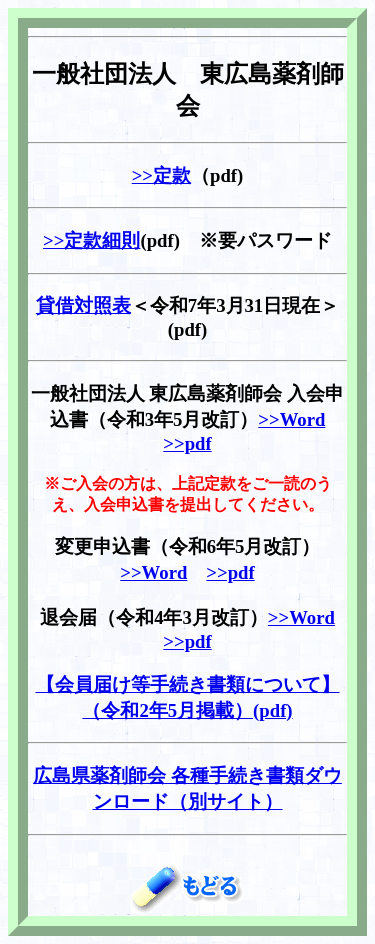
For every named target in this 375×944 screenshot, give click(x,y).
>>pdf (187, 443)
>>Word (291, 419)
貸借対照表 (83, 305)
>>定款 (161, 175)
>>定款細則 (91, 240)
